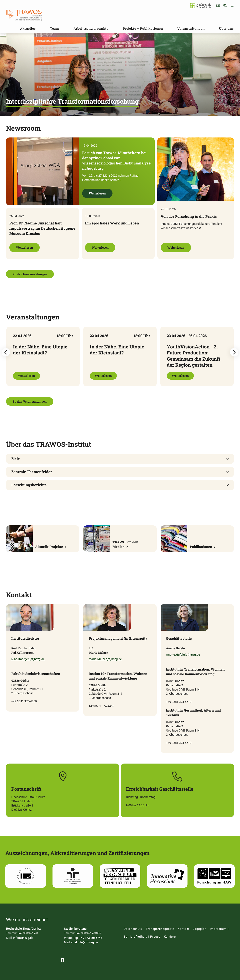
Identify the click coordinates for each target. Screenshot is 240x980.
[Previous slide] (6, 352)
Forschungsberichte (29, 485)
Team (54, 28)
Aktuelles (28, 28)
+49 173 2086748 (91, 938)
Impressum (218, 929)
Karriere (170, 937)
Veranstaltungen (191, 28)
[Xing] (27, 960)
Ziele (16, 459)
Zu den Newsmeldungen (30, 274)
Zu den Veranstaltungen (30, 401)
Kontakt (183, 929)
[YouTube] (36, 960)
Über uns (226, 28)
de (218, 6)
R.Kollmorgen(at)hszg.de (28, 659)
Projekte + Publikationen (143, 28)
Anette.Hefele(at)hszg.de (183, 655)
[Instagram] (46, 960)
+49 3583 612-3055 (88, 933)
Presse (155, 937)
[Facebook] (9, 960)
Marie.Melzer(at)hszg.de (105, 659)
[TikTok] (55, 960)
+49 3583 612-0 (28, 933)
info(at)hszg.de (23, 938)
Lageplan (200, 929)
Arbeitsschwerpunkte (91, 28)
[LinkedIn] (18, 960)
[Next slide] (234, 352)
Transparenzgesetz (160, 929)
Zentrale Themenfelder (32, 472)
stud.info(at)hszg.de (84, 942)
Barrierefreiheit (135, 937)
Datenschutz (133, 929)
